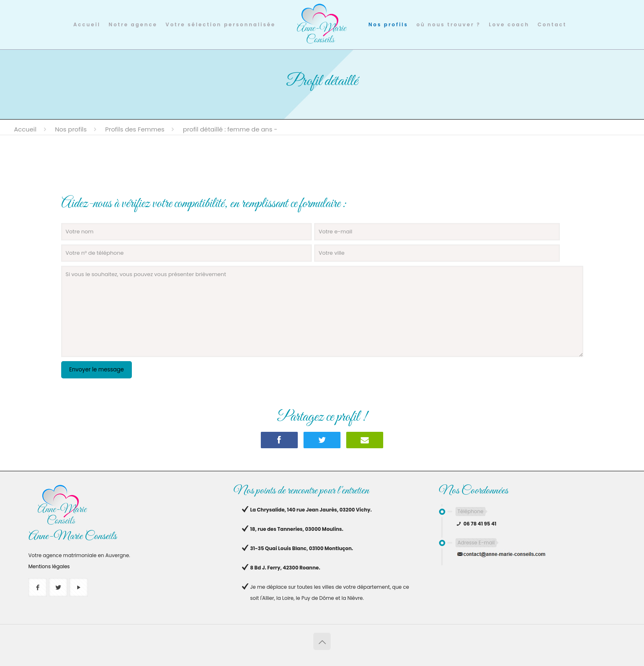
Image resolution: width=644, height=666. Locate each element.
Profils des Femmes (135, 129)
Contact (552, 24)
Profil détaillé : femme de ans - (230, 129)
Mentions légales (49, 566)
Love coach (509, 24)
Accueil (87, 24)
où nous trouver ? (448, 24)
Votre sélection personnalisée (221, 24)
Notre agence (133, 24)
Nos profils (388, 24)
